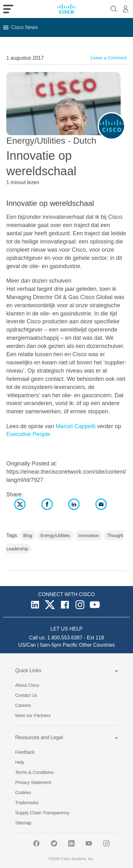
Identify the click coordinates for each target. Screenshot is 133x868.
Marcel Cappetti (76, 426)
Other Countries (97, 645)
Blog (28, 536)
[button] (24, 27)
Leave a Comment (109, 58)
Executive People (28, 434)
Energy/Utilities (55, 536)
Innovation (89, 536)
